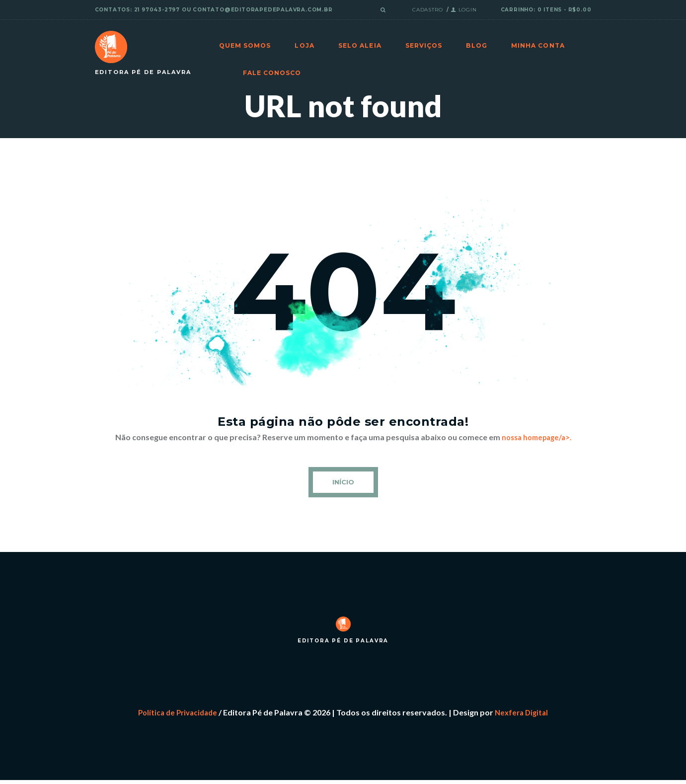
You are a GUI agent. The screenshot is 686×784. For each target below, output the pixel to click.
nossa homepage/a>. (536, 437)
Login (468, 10)
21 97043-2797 (157, 10)
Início (343, 483)
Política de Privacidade (176, 716)
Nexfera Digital (524, 716)
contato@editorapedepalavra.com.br (263, 10)
